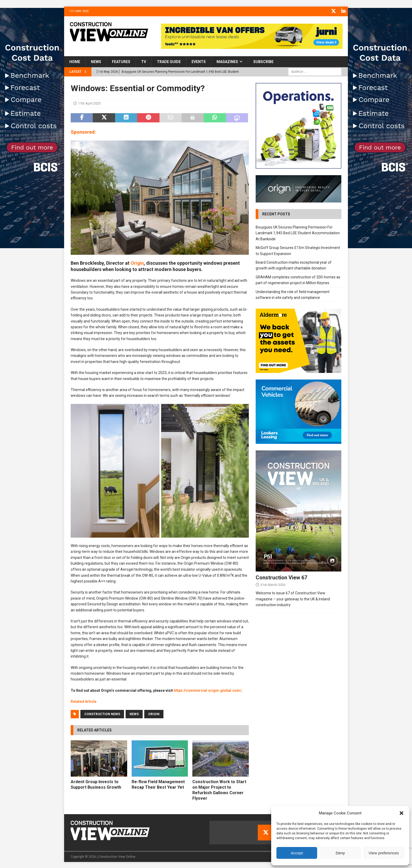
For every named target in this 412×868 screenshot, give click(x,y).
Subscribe (263, 61)
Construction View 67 (281, 577)
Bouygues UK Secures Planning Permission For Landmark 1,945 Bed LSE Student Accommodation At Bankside (298, 233)
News (96, 61)
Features (121, 61)
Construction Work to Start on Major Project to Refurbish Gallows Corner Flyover (219, 789)
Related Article (84, 701)
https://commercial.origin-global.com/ (208, 690)
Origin (137, 263)
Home (75, 61)
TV (144, 61)
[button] (401, 813)
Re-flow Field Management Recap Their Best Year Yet (158, 784)
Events (199, 61)
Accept (297, 853)
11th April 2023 (89, 103)
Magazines (227, 61)
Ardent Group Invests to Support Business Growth (96, 784)
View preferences (384, 853)
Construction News (102, 714)
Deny (340, 853)
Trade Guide (169, 61)
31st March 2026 (273, 584)
